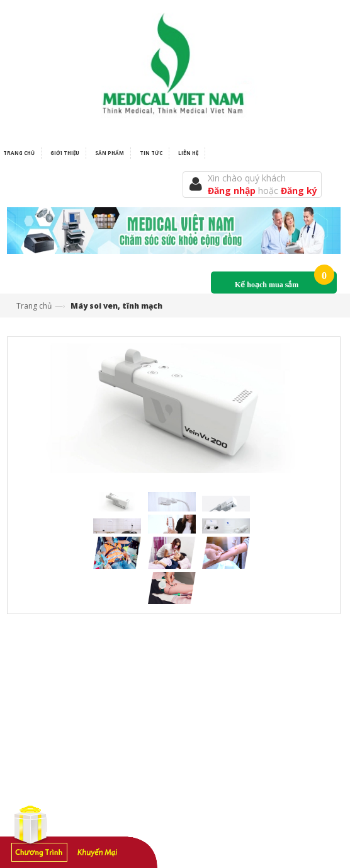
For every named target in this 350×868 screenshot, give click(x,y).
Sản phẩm (110, 153)
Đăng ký (299, 191)
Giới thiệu (65, 153)
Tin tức (151, 153)
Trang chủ (34, 306)
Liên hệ (188, 153)
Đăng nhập (233, 191)
